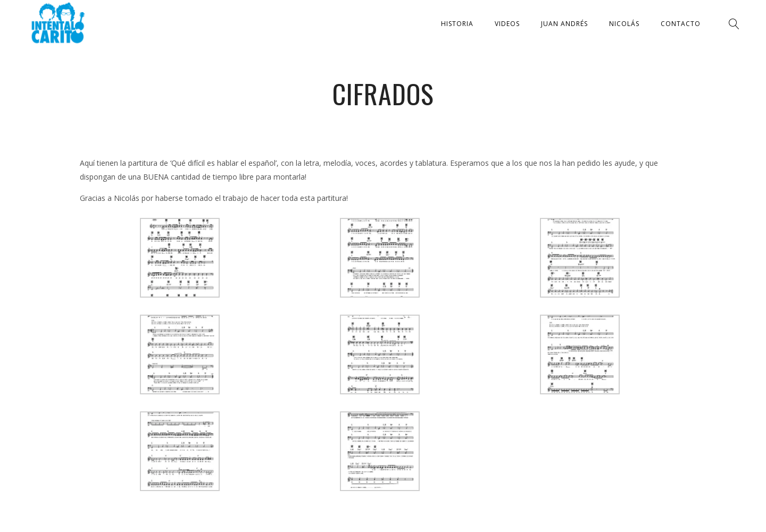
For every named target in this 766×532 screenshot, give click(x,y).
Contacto (681, 24)
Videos (507, 24)
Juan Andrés (564, 24)
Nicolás (624, 24)
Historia (457, 24)
